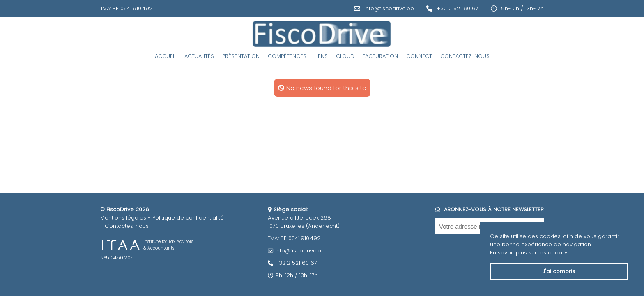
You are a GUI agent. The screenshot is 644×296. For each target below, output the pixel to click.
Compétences (287, 56)
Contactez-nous (465, 56)
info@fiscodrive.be (389, 8)
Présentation (241, 56)
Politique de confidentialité (188, 218)
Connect (419, 56)
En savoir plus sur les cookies (529, 253)
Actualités (199, 56)
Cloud (345, 56)
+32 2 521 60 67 (458, 8)
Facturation (380, 56)
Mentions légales (123, 218)
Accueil (166, 56)
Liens (321, 56)
